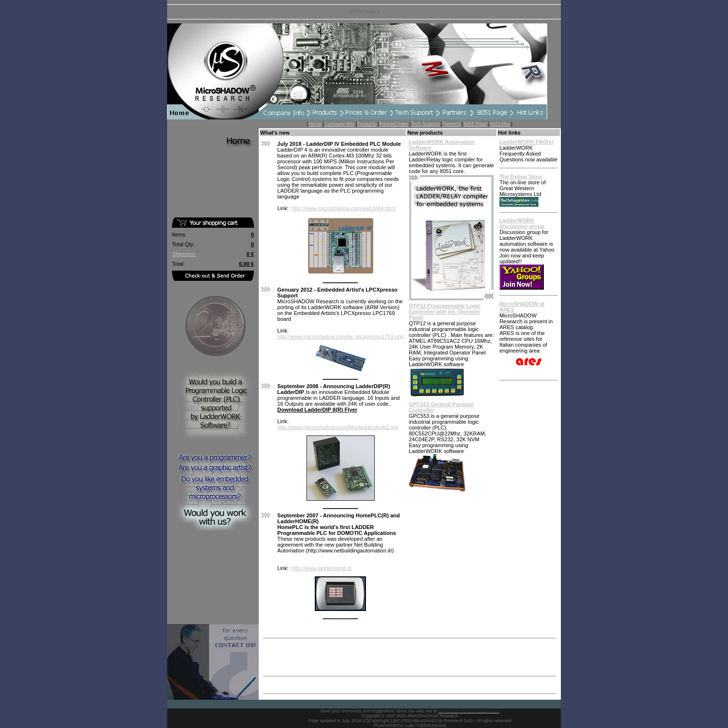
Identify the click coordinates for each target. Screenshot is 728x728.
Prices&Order (394, 124)
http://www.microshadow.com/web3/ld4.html (343, 208)
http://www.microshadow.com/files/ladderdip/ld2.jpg (338, 427)
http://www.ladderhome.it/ (322, 568)
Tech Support (425, 124)
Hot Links (499, 124)
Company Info (339, 124)
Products (367, 124)
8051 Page (475, 124)
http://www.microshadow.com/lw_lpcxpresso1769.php (341, 336)
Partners (451, 124)
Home (315, 124)
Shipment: (184, 254)
